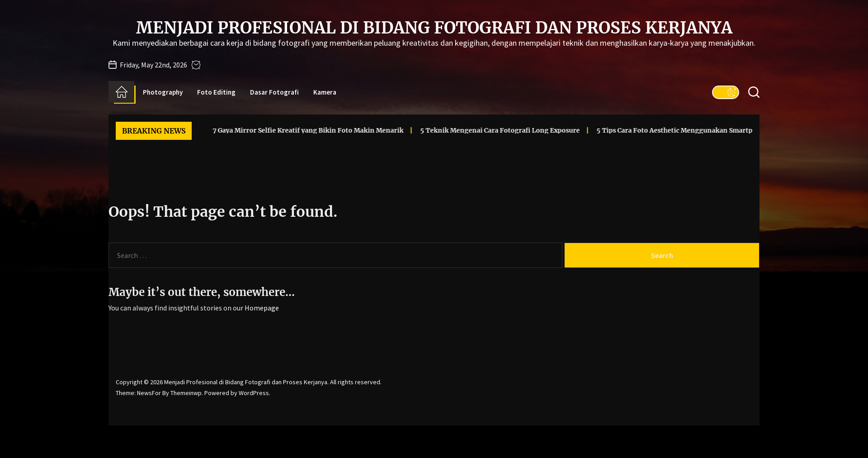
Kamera (325, 92)
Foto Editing (216, 92)
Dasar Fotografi (274, 92)
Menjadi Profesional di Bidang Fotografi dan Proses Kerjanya (434, 28)
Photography (163, 92)
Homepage (262, 308)
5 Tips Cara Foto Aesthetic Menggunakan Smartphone (668, 130)
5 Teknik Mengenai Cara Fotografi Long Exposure (486, 130)
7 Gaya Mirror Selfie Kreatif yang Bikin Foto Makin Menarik (294, 130)
